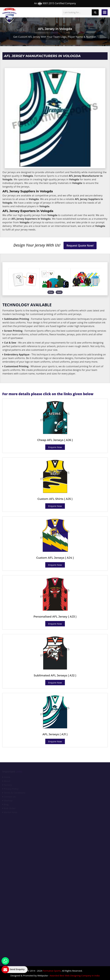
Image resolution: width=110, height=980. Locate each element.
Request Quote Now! (80, 245)
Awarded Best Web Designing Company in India (75, 975)
